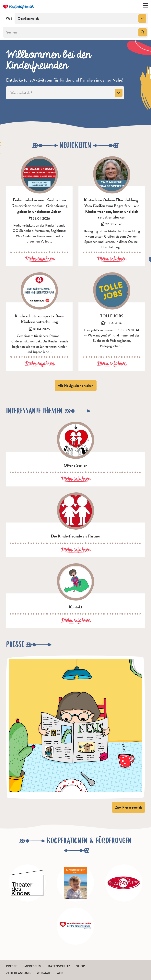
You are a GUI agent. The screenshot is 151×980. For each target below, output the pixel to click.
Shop (81, 966)
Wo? (9, 19)
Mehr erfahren (39, 259)
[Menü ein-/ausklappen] (145, 6)
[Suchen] (70, 32)
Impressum (32, 966)
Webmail (44, 973)
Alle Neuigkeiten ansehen (76, 385)
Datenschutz (59, 966)
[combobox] (81, 19)
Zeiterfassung (18, 973)
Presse (12, 966)
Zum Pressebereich (128, 807)
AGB (60, 973)
